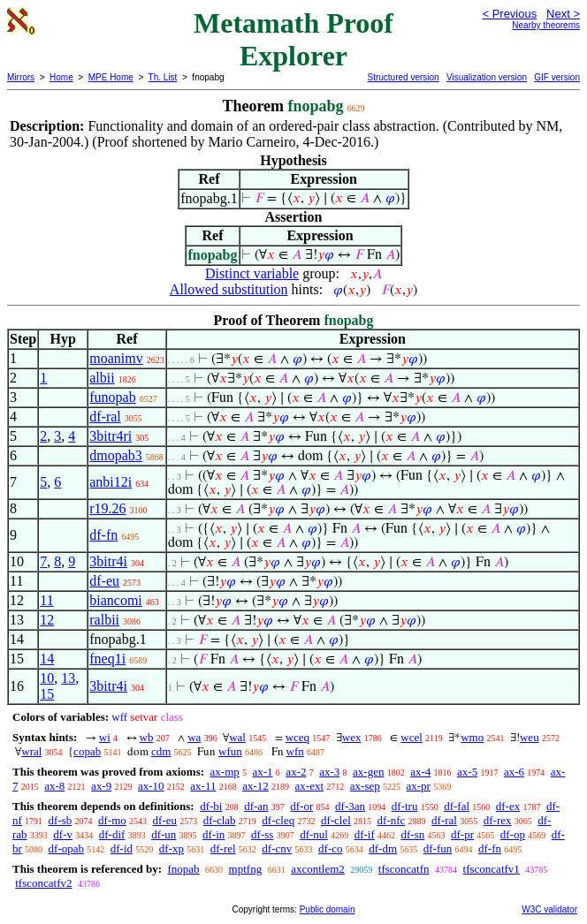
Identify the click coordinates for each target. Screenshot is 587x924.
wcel (412, 737)
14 (47, 659)
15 (47, 694)
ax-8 (54, 786)
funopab (112, 397)
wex (352, 737)
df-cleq (278, 820)
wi (105, 737)
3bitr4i (108, 561)
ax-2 (296, 772)
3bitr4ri (111, 436)
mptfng (246, 869)
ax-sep (365, 786)
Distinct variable (252, 273)
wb (147, 737)
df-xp (172, 848)
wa (194, 737)
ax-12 (255, 786)
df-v (63, 834)
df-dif (112, 834)
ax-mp (225, 772)
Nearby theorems (546, 25)
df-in (213, 834)
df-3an (350, 806)
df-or (301, 806)
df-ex (508, 806)
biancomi (116, 600)
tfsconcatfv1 (492, 869)
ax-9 (101, 786)
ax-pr (418, 786)
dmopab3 (116, 455)
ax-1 (263, 772)
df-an (256, 806)
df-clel (336, 820)
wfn (295, 751)
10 (47, 678)
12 (47, 620)
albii (102, 378)
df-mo (112, 820)
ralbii (104, 620)
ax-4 (420, 772)
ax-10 (151, 786)
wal (237, 737)
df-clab (220, 820)
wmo (472, 737)
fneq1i (107, 659)
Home (61, 77)
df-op (513, 834)
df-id (122, 848)
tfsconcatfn (404, 869)
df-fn (103, 535)
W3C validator (549, 909)
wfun (230, 751)
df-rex (498, 820)
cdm (161, 751)
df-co (330, 848)
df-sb (61, 820)
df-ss (262, 834)
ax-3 (329, 772)
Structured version (403, 77)
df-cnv (277, 848)
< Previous (509, 14)
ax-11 (203, 786)
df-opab (66, 848)
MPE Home (111, 77)
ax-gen (368, 772)
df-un (164, 834)
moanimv (116, 358)
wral (31, 751)
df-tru (405, 806)
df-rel (223, 848)
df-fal (457, 806)
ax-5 (467, 772)
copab (87, 751)
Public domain (328, 909)
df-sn (413, 834)
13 (68, 678)
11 (46, 600)
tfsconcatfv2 (43, 883)
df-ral (105, 417)
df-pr (462, 834)
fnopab (183, 869)
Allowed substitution (229, 289)
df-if (365, 834)
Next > (563, 14)
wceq (297, 737)
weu (530, 737)
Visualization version (487, 77)
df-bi (211, 806)
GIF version (557, 77)
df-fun (438, 848)
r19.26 (107, 508)
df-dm (383, 848)
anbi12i (111, 482)
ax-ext (309, 786)
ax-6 (514, 772)
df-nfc (392, 820)
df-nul (314, 834)
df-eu (104, 581)
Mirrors (21, 77)
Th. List (163, 77)
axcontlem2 (318, 869)
